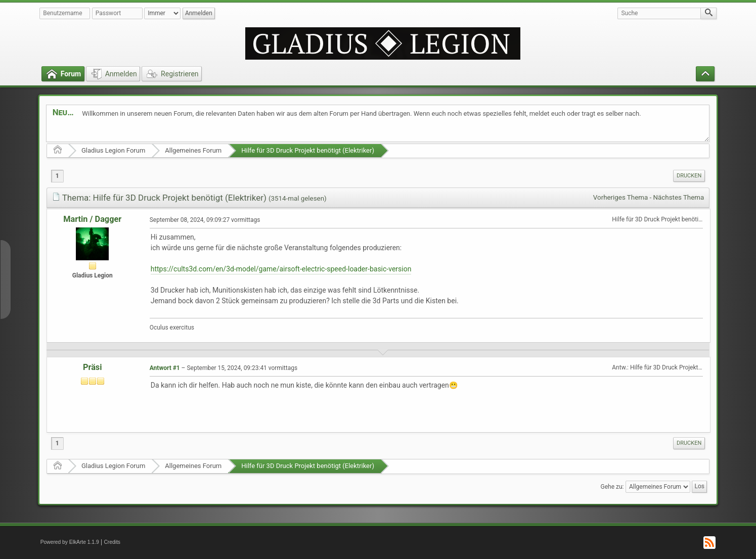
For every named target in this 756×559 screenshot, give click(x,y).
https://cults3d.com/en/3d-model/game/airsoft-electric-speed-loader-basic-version (281, 269)
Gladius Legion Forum (113, 150)
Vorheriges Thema (620, 197)
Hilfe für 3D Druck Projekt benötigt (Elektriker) (308, 150)
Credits (112, 542)
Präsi (93, 367)
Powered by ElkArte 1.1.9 (70, 542)
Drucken (689, 176)
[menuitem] (689, 176)
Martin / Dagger (92, 219)
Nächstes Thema (679, 197)
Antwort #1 (165, 368)
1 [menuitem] (57, 176)
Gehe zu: (612, 486)
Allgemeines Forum (193, 150)
